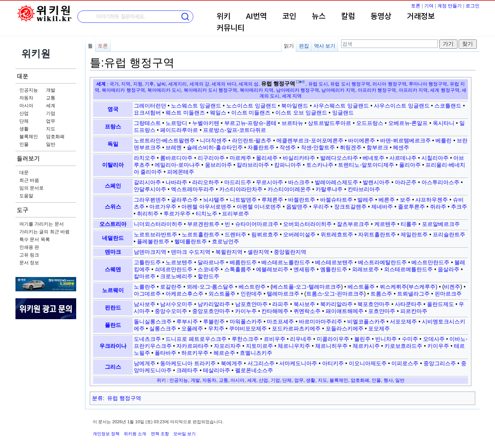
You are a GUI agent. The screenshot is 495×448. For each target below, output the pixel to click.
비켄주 (452, 287)
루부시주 (187, 321)
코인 (289, 17)
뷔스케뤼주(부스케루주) (409, 287)
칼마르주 (145, 276)
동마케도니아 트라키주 (188, 363)
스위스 (113, 207)
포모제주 (379, 328)
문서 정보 (29, 263)
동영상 (381, 17)
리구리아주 (211, 158)
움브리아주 (218, 165)
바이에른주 (362, 140)
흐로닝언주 (225, 241)
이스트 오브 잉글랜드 (301, 113)
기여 (429, 6)
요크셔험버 (147, 113)
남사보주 (145, 304)
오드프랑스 (370, 123)
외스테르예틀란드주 (408, 269)
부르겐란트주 (203, 224)
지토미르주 (259, 346)
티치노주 (207, 214)
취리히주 (148, 214)
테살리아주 (217, 370)
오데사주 (434, 339)
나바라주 (176, 182)
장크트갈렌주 (350, 207)
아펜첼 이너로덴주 (259, 207)
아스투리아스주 (440, 182)
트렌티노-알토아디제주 (366, 165)
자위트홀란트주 (377, 234)
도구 (22, 210)
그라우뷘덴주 (150, 200)
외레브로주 (365, 269)
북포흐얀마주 (374, 304)
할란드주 (208, 276)
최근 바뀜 (29, 180)
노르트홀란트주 (201, 234)
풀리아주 (410, 165)
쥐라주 (438, 207)
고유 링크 (29, 255)
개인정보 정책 (106, 434)
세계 (51, 106)
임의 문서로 (32, 188)
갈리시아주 (147, 182)
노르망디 (176, 123)
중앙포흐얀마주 (211, 311)
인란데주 (251, 294)
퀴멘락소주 (307, 311)
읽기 (289, 46)
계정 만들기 (450, 6)
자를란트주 (261, 147)
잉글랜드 (343, 113)
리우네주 (301, 339)
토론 (416, 6)
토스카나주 (320, 165)
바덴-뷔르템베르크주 (405, 140)
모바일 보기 (184, 434)
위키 (224, 17)
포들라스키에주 (345, 328)
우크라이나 (113, 346)
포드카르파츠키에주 (296, 328)
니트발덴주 (243, 200)
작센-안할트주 (318, 147)
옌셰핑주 (304, 269)
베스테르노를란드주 (286, 262)
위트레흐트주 (337, 234)
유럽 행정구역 (124, 398)
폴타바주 (166, 353)
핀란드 (113, 308)
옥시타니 (444, 123)
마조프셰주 (280, 321)
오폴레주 (192, 328)
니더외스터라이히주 (158, 224)
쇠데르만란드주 (174, 269)
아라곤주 (406, 182)
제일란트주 (414, 234)
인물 (24, 144)
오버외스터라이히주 (307, 224)
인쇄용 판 (29, 247)
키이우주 (438, 346)
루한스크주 (245, 339)
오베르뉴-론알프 (408, 123)
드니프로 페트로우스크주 (196, 339)
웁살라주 (449, 269)
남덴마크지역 (150, 252)
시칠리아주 (435, 158)
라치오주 (145, 158)
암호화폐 (55, 137)
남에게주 (145, 363)
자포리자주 (227, 346)
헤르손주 (224, 353)
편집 (304, 46)
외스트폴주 (222, 294)
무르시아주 (270, 182)
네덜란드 (113, 238)
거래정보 (421, 17)
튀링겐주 (351, 147)
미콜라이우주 (333, 339)
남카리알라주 (214, 304)
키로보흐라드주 (403, 346)
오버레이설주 (299, 234)
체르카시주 (366, 346)
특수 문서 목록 (35, 239)
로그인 (473, 6)
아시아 (26, 106)
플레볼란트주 (153, 241)
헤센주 (401, 147)
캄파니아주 (288, 165)
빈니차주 (386, 339)
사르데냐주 (403, 158)
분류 (97, 398)
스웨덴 (113, 269)
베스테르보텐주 (334, 262)
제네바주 (382, 207)
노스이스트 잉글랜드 (251, 106)
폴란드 (113, 325)
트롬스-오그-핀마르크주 (335, 294)
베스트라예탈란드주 (382, 262)
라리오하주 (206, 182)
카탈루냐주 (329, 189)
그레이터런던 (150, 106)
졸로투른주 (411, 207)
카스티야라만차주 (241, 189)
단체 (24, 121)
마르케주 (241, 158)
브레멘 (174, 147)
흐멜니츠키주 (256, 353)
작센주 (288, 147)
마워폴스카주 (246, 321)
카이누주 (246, 311)
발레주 (365, 200)
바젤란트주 (302, 200)
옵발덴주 (297, 207)
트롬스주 (381, 294)
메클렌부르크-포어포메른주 (310, 140)
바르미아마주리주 (321, 321)
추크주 (459, 207)
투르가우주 (177, 214)
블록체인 (29, 137)
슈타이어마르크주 (257, 224)
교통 (51, 98)
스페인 (113, 186)
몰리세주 (267, 158)
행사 (388, 380)
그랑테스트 (147, 123)
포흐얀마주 (382, 311)
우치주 (216, 328)
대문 (22, 76)
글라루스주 (184, 200)
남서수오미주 (176, 304)
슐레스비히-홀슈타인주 (215, 147)
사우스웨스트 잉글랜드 (341, 106)
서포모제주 (403, 321)
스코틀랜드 (448, 106)
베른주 (387, 200)
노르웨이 (113, 290)
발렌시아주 (376, 182)
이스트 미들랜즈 (251, 113)
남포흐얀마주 (251, 304)
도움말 (26, 196)
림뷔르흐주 (265, 234)
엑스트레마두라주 (193, 189)
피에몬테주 (181, 172)
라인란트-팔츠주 (252, 140)
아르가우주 (163, 207)
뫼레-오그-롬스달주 (210, 287)
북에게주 (232, 363)
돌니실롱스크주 (153, 321)
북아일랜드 (295, 106)
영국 (113, 109)
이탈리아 (113, 165)
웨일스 (218, 113)
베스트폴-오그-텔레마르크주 (306, 287)
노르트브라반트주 (155, 234)
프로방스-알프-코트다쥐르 (235, 130)
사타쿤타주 (408, 304)
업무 (51, 121)
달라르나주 (211, 262)
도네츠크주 (147, 339)
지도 (51, 129)
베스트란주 (252, 287)
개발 (51, 90)
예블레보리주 (272, 269)
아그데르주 (147, 294)
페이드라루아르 (179, 130)
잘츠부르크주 (353, 224)
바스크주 (299, 182)
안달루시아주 (150, 189)
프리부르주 (236, 214)
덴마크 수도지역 (191, 252)
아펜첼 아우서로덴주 (207, 207)
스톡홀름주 (238, 269)
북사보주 (304, 304)
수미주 (410, 339)
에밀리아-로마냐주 (177, 165)
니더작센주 (213, 140)
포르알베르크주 (441, 224)
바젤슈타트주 (336, 200)
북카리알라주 (336, 304)
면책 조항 (160, 434)
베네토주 (374, 158)
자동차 (26, 98)
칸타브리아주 (364, 189)
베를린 (444, 140)
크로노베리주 (176, 276)
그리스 (113, 367)
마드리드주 (238, 182)
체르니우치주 (294, 346)
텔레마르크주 (283, 294)
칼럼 (348, 17)
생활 (24, 129)
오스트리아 (113, 224)
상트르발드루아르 (329, 123)
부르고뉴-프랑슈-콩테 (250, 123)
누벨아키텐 (206, 123)
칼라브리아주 (253, 165)
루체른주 (272, 200)
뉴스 (319, 17)
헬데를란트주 (191, 241)
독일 (113, 144)
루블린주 (214, 321)
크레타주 (187, 370)
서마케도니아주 (298, 363)
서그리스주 (261, 363)
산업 (24, 113)
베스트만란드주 (430, 262)
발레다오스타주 (339, 158)
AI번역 (256, 17)
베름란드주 (243, 262)
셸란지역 (258, 252)
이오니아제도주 (368, 363)
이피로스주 (405, 363)
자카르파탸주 (193, 346)
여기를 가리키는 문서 (42, 224)
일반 (51, 144)
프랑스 (113, 127)
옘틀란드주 (334, 269)
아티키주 (333, 363)
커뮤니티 (230, 28)
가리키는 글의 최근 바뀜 (44, 232)
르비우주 (275, 339)
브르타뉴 (292, 123)
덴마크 (113, 252)
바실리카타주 (299, 158)
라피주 (280, 304)
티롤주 (409, 224)
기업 (51, 113)
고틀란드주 (147, 262)
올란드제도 (440, 304)
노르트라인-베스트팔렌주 (165, 140)
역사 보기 (325, 46)
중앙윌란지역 (290, 252)
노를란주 (145, 287)
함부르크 (377, 147)
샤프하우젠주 (432, 200)
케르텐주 (385, 224)
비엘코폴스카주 (366, 321)
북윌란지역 (229, 252)
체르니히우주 (331, 346)
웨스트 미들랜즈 (185, 113)
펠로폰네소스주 (254, 370)
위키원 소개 (135, 434)
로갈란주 (171, 287)
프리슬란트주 (449, 234)
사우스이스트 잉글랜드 (402, 106)
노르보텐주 (179, 262)
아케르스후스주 (184, 294)
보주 (405, 200)
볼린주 (362, 339)
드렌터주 (236, 234)
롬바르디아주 (176, 158)
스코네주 (208, 269)
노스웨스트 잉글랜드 (196, 106)
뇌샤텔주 (214, 200)
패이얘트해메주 (345, 311)
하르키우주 (195, 353)
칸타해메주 (275, 311)
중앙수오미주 (171, 311)
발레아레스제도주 (336, 182)
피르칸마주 (414, 311)
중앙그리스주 (440, 363)
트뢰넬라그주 (413, 294)
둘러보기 (28, 158)
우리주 (321, 207)
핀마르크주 (448, 294)
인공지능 (29, 90)
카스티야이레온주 (289, 189)
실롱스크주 (163, 328)
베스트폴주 (361, 287)
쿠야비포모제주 (248, 328)
